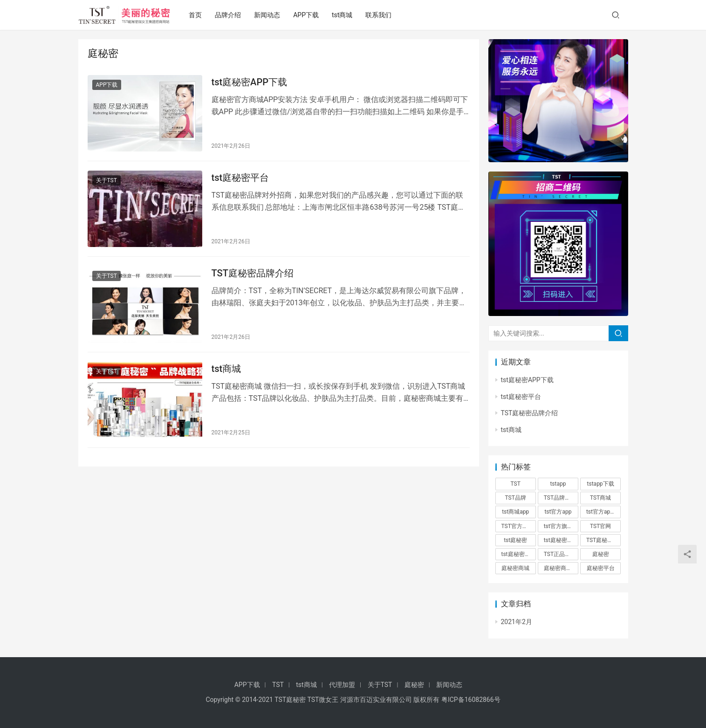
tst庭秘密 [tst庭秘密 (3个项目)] (515, 540)
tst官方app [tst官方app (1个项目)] (558, 512)
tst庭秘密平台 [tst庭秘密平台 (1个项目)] (519, 554)
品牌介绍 (229, 15)
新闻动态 (268, 15)
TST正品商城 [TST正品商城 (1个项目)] (560, 554)
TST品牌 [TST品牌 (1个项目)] (516, 498)
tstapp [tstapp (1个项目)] (558, 484)
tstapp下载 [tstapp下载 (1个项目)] (601, 484)
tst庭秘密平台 (240, 178)
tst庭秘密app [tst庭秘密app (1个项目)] (560, 540)
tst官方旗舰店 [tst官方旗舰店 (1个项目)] (561, 526)
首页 (197, 15)
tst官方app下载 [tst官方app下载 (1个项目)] (603, 512)
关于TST (106, 180)
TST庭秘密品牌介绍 (253, 273)
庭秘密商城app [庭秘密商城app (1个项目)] (561, 568)
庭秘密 (414, 685)
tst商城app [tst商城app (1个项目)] (515, 512)
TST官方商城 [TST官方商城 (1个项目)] (518, 526)
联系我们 (380, 15)
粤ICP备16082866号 (471, 700)
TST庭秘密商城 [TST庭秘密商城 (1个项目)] (603, 540)
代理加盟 (342, 685)
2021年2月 (517, 622)
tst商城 (343, 15)
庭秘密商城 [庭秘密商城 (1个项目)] (515, 568)
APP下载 (307, 15)
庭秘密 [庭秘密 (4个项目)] (601, 554)
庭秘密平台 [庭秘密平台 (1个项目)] (601, 568)
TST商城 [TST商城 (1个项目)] (600, 498)
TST (278, 685)
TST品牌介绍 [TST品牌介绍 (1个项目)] (560, 498)
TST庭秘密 (290, 700)
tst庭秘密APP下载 (249, 82)
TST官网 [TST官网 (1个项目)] (600, 526)
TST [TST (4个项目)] (516, 484)
